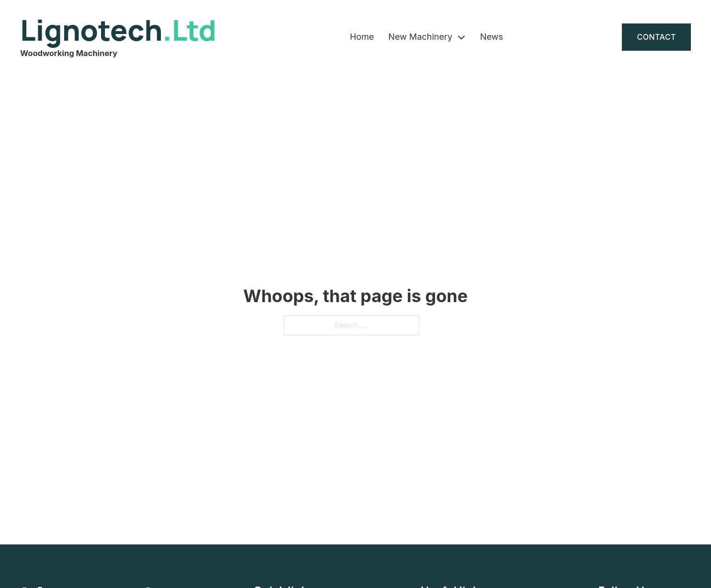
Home (362, 37)
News (492, 37)
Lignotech (118, 30)
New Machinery (420, 37)
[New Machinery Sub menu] (461, 37)
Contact (656, 37)
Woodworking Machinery (69, 53)
